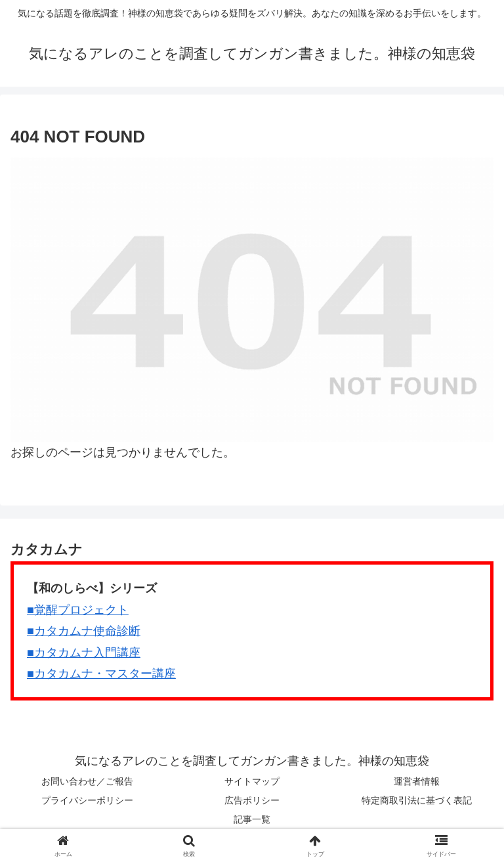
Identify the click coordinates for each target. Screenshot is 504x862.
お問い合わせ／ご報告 (87, 781)
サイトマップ (252, 781)
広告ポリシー (252, 800)
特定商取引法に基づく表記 (417, 800)
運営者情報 (417, 781)
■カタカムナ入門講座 (84, 653)
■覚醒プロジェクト (78, 610)
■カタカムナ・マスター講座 (101, 674)
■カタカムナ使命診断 (84, 631)
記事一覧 (252, 819)
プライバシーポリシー (87, 800)
